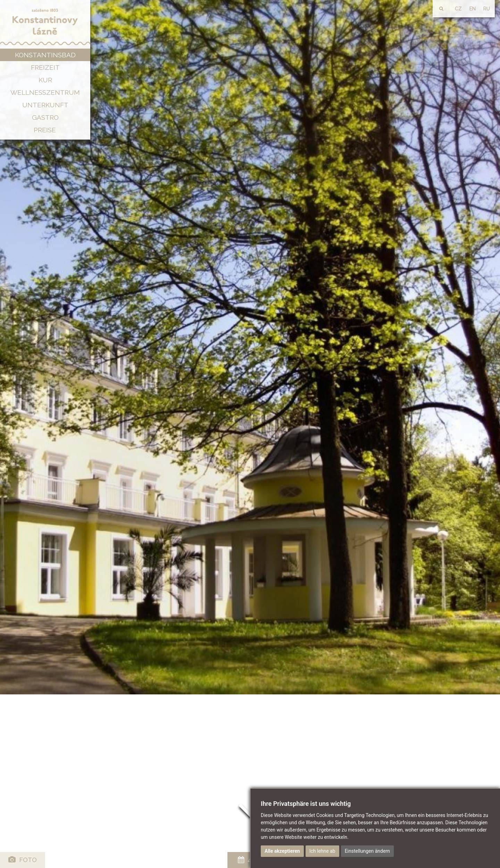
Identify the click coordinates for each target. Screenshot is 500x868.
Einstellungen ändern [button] (367, 851)
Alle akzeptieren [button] (282, 851)
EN (473, 9)
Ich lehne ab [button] (322, 851)
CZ (458, 9)
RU (487, 9)
